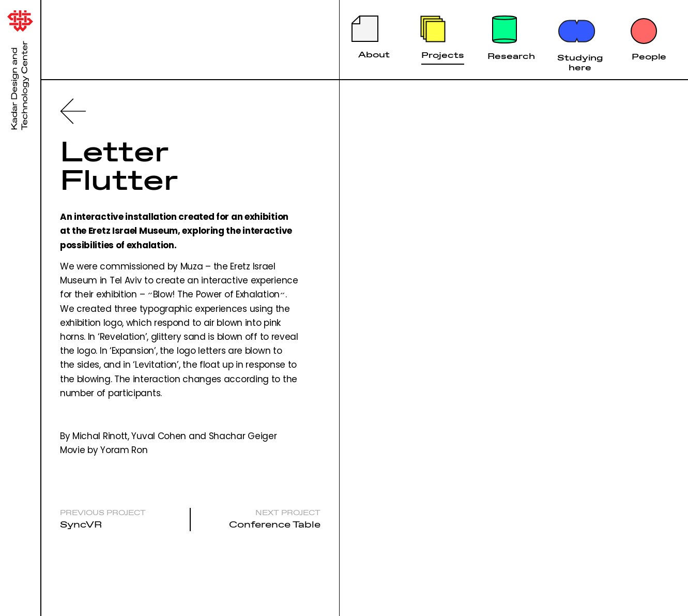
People (649, 56)
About (374, 54)
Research (511, 56)
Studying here (580, 62)
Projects (443, 55)
